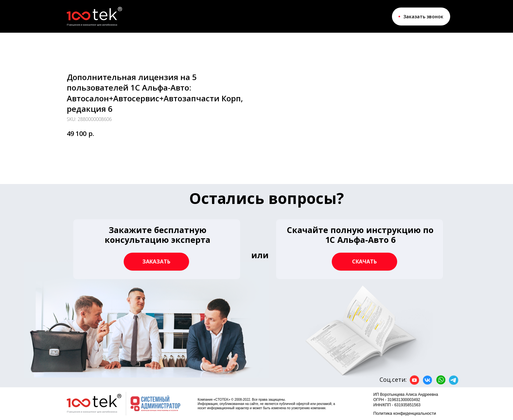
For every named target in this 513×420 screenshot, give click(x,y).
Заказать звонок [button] (423, 17)
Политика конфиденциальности (405, 413)
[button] (360, 249)
